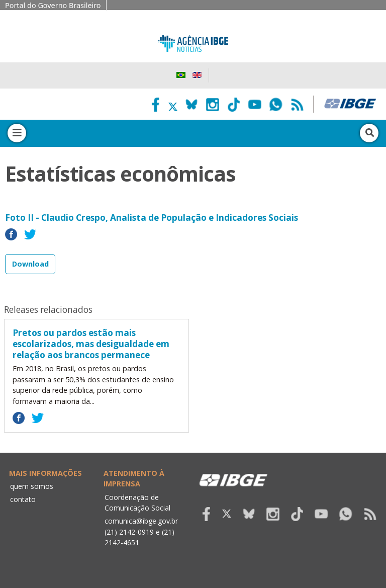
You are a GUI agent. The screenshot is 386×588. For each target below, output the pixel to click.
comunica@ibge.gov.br (141, 521)
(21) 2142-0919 (129, 532)
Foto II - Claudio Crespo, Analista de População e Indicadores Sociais (152, 218)
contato (23, 499)
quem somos (32, 486)
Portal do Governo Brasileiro (53, 5)
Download (30, 264)
